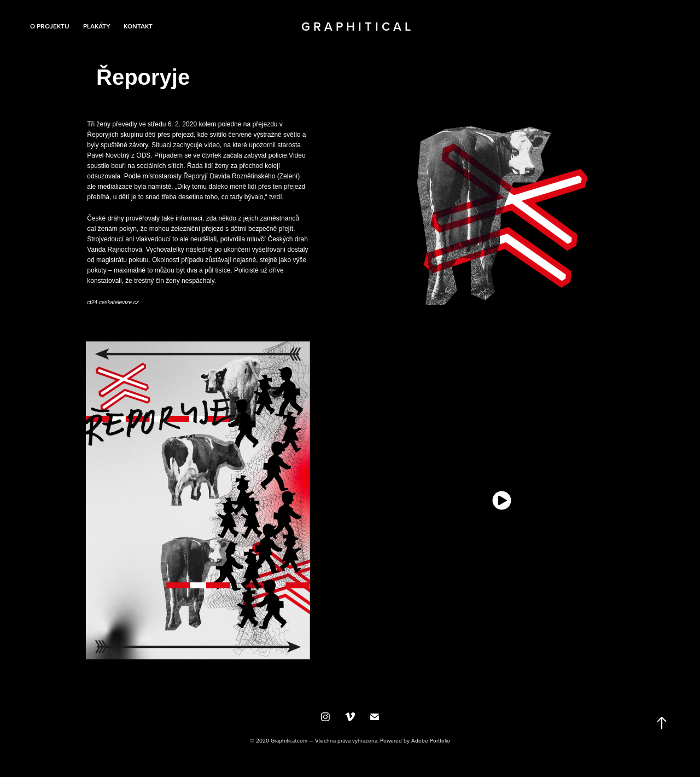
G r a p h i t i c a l (356, 26)
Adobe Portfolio (431, 740)
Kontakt (138, 26)
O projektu (50, 26)
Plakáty (97, 26)
